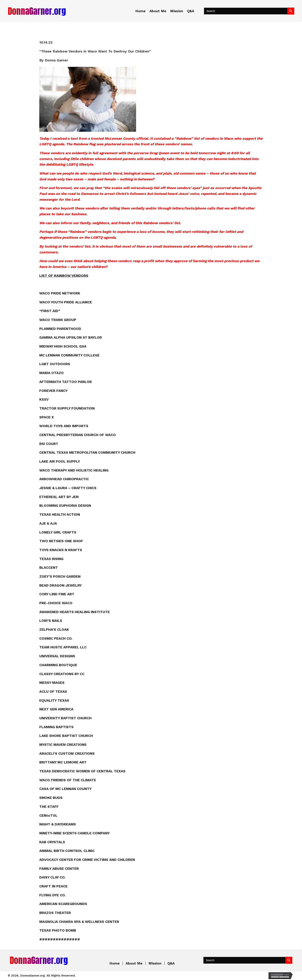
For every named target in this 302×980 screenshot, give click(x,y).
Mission (155, 963)
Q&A (171, 963)
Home (115, 963)
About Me (134, 963)
